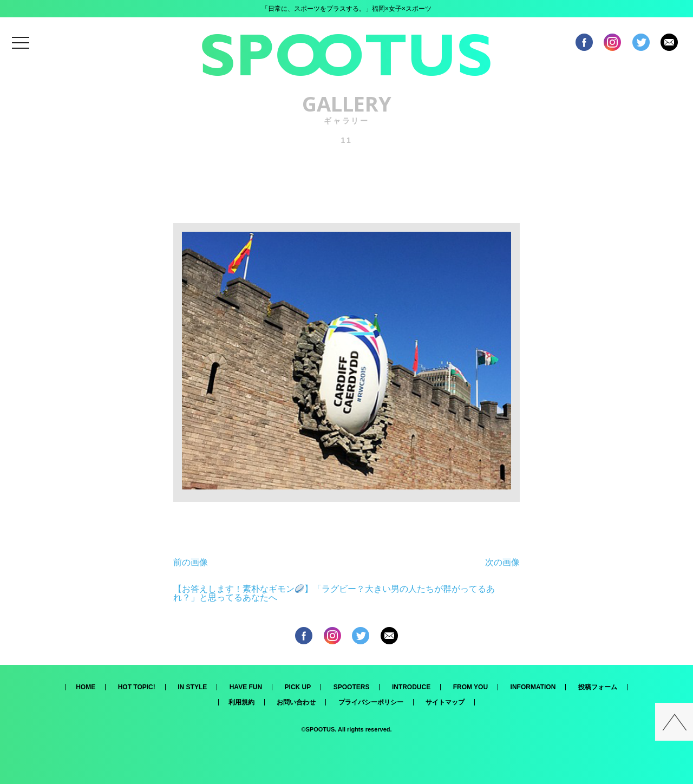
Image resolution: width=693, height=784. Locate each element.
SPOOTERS (352, 687)
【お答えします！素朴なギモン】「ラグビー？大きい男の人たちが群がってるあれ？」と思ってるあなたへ (334, 593)
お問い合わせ (296, 702)
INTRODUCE (411, 687)
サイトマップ (445, 702)
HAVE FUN (246, 687)
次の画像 (502, 562)
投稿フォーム (598, 687)
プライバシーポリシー (371, 702)
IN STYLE (192, 687)
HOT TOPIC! (137, 687)
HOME (86, 687)
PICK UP (298, 687)
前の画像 (191, 562)
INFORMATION (533, 687)
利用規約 (241, 702)
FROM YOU (470, 687)
